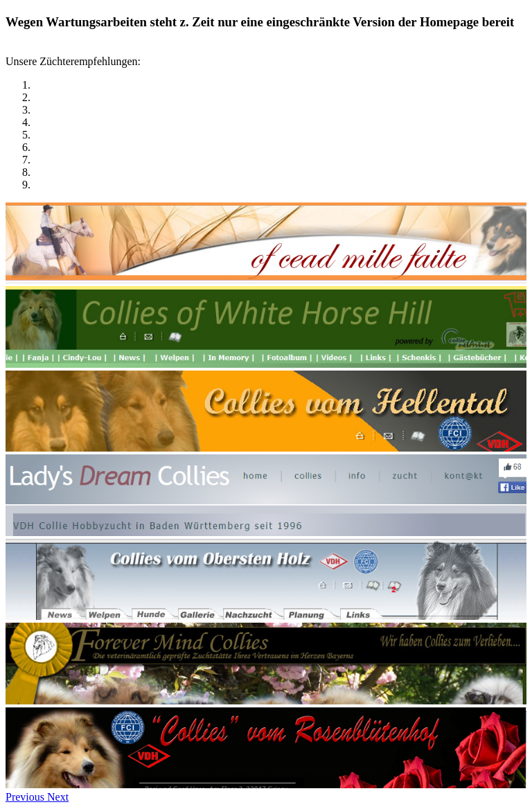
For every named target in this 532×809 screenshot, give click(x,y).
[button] (26, 797)
